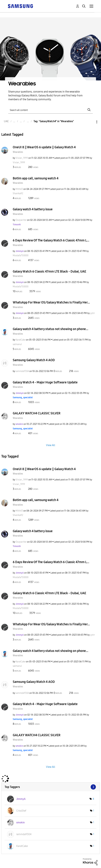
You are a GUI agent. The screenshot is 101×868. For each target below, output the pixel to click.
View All (51, 445)
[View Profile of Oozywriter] (21, 220)
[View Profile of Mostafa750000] (21, 256)
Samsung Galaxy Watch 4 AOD (34, 360)
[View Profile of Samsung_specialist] (23, 397)
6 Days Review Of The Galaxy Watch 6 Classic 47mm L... (51, 240)
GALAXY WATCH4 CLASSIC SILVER (37, 413)
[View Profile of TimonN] (17, 225)
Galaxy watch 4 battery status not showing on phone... (50, 329)
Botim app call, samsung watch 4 (36, 178)
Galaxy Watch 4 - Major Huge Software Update (45, 382)
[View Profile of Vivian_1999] (22, 158)
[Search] (50, 110)
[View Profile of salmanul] (17, 344)
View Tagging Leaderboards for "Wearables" (51, 787)
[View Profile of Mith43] (19, 189)
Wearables (18, 152)
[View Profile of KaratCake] (21, 340)
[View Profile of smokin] (19, 424)
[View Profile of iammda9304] (22, 371)
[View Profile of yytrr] (93, 313)
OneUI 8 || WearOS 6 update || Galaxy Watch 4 (44, 147)
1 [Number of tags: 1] (94, 811)
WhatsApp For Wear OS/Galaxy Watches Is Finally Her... (51, 302)
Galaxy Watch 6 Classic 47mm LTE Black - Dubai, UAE (49, 271)
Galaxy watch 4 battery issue (33, 209)
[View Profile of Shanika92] (18, 193)
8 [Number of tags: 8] (93, 799)
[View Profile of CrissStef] (21, 811)
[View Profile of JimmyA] (20, 251)
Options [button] (91, 122)
